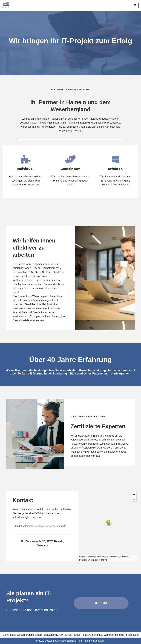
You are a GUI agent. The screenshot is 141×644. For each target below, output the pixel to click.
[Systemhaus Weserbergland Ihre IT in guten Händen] (6, 5)
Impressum (132, 635)
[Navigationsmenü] (135, 5)
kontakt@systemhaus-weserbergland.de (44, 526)
